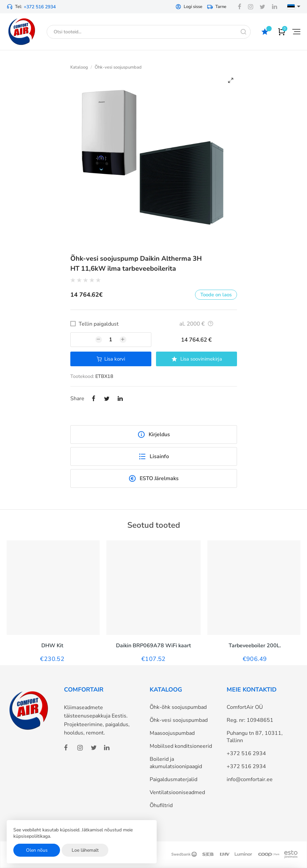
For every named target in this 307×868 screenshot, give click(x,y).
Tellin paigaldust (99, 324)
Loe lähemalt (85, 850)
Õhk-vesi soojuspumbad (118, 67)
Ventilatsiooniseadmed (177, 792)
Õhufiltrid (161, 805)
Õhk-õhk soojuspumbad (178, 707)
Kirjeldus (154, 434)
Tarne (217, 7)
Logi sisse (189, 7)
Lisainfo (154, 456)
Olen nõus (37, 850)
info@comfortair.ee (250, 779)
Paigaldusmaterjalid (173, 779)
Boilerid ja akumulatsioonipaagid (176, 763)
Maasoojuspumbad (172, 733)
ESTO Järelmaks (153, 478)
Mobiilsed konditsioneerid (181, 746)
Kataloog (79, 67)
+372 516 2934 (40, 7)
